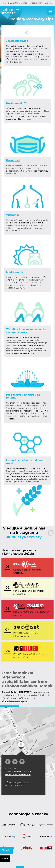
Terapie (6, 850)
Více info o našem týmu (14, 701)
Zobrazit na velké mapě (18, 775)
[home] (10, 11)
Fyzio (5, 859)
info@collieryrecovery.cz (30, 3)
